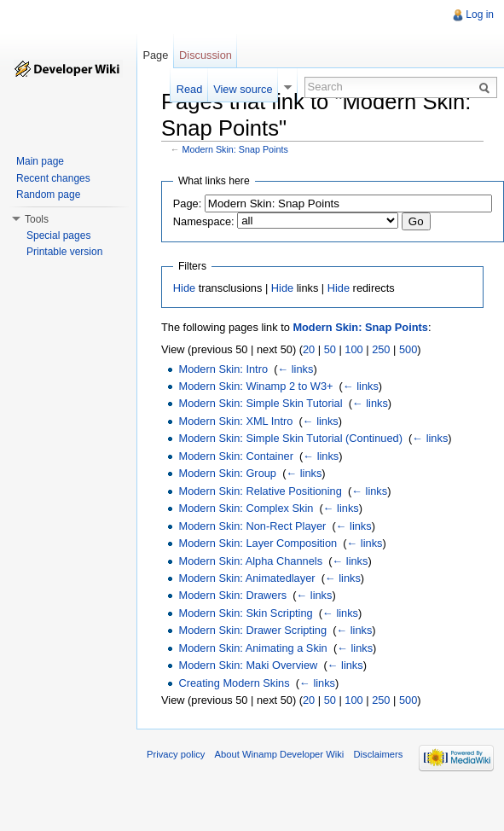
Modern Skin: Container (235, 456)
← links (295, 369)
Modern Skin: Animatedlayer (246, 578)
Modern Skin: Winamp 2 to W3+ (255, 386)
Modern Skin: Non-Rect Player (252, 526)
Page (155, 55)
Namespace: (204, 221)
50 (330, 349)
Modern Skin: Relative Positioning (260, 491)
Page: (187, 203)
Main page (40, 161)
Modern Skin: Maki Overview (248, 665)
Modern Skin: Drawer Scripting (252, 630)
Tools (37, 219)
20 (309, 349)
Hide (184, 288)
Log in (480, 15)
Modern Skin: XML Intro (235, 421)
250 (381, 349)
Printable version (64, 252)
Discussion (206, 55)
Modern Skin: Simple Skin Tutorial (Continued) (290, 438)
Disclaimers (378, 754)
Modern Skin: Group (227, 473)
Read (190, 89)
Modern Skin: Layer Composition (258, 543)
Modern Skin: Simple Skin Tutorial (260, 403)
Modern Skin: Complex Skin (246, 508)
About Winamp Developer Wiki (280, 754)
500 (408, 349)
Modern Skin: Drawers (232, 595)
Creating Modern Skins (234, 683)
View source (243, 89)
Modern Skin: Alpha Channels (250, 561)
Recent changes (53, 178)
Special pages (58, 235)
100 (353, 349)
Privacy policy (176, 754)
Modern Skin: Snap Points (235, 149)
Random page (48, 195)
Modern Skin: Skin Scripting (245, 613)
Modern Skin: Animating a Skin (252, 648)
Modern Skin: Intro (223, 369)
